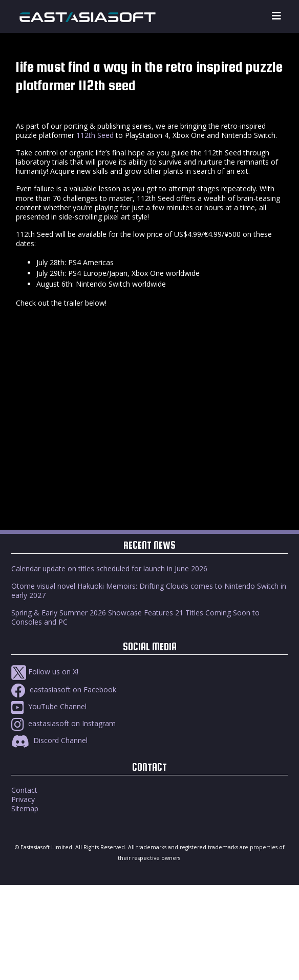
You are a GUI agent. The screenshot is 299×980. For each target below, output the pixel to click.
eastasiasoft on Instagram (63, 723)
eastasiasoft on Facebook (64, 689)
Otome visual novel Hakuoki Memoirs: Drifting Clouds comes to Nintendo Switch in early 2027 (149, 591)
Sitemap (25, 808)
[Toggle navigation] (276, 16)
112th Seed (95, 135)
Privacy (23, 799)
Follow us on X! (45, 672)
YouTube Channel (49, 706)
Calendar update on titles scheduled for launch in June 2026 (109, 568)
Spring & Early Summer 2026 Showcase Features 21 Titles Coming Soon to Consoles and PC (135, 617)
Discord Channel (49, 740)
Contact (24, 790)
